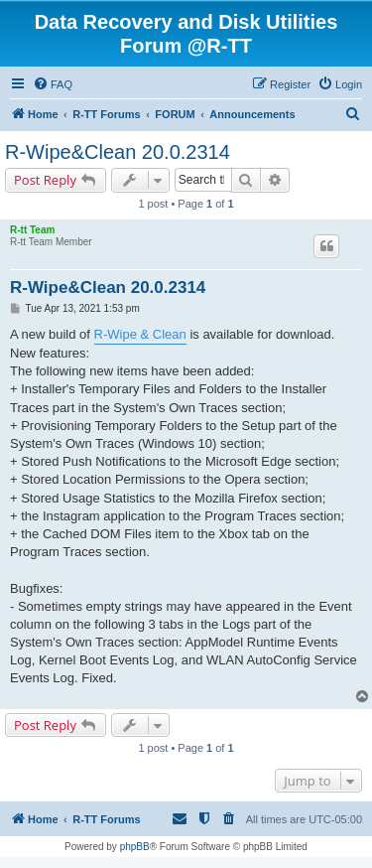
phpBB (135, 847)
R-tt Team (32, 230)
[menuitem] (53, 84)
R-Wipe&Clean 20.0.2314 (118, 152)
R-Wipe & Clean (140, 334)
